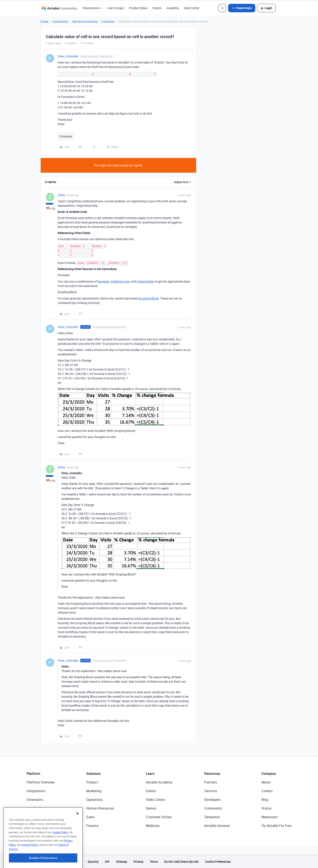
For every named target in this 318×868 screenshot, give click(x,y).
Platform (33, 774)
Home (44, 21)
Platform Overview (41, 782)
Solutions (93, 774)
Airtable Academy (159, 782)
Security (93, 862)
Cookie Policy (60, 853)
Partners (211, 782)
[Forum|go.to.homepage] (59, 8)
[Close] (78, 835)
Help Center (192, 8)
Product (92, 782)
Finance (92, 826)
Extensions (35, 800)
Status (267, 808)
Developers (212, 800)
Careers (267, 791)
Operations (94, 800)
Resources (212, 774)
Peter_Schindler (68, 56)
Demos (151, 808)
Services (211, 791)
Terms (154, 862)
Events (157, 8)
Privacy (138, 862)
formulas (104, 281)
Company (269, 774)
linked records (120, 281)
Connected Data (39, 826)
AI (28, 817)
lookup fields (145, 281)
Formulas (108, 21)
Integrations (36, 791)
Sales (90, 817)
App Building (36, 808)
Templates (212, 817)
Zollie (61, 195)
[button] (242, 8)
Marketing (94, 791)
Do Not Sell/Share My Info (181, 862)
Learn (150, 774)
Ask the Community (85, 21)
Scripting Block (149, 298)
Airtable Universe (217, 826)
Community (60, 21)
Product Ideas (138, 8)
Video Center (155, 800)
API (107, 862)
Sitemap (122, 862)
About (266, 782)
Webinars (153, 826)
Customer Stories (159, 817)
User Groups (116, 8)
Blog (265, 800)
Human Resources (100, 808)
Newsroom (269, 817)
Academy (173, 8)
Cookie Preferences (218, 862)
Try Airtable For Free (276, 826)
